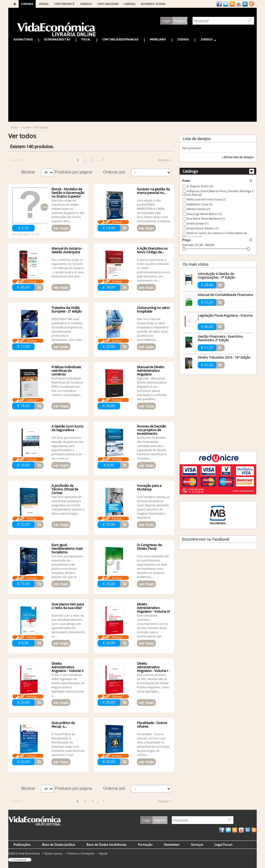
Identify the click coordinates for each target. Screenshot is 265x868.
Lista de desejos (197, 139)
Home (15, 4)
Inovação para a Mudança (149, 487)
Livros (27, 127)
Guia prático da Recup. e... (63, 725)
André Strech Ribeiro (203, 228)
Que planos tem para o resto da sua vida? (68, 606)
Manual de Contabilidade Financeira (225, 295)
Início (14, 127)
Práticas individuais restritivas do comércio (66, 371)
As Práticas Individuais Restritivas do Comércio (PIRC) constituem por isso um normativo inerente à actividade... (67, 386)
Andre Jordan (198, 223)
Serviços (197, 845)
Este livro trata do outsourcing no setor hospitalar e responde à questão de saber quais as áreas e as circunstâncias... (153, 329)
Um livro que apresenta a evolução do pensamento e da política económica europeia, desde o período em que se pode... (67, 569)
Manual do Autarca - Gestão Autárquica (67, 250)
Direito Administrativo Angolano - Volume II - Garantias (68, 669)
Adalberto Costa (200, 204)
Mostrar (28, 172)
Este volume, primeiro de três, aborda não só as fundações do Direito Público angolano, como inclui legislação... (153, 683)
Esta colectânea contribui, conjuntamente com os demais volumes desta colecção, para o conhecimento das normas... (152, 628)
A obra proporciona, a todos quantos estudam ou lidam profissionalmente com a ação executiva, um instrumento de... (153, 270)
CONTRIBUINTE (64, 4)
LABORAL (130, 4)
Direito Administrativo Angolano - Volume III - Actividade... (153, 610)
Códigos (183, 39)
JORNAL (44, 4)
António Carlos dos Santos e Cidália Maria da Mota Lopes (215, 235)
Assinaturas (23, 39)
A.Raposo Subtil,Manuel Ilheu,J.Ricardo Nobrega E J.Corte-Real (218, 193)
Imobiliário (158, 39)
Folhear (117, 222)
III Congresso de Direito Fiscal (149, 547)
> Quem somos (52, 853)
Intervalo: (189, 245)
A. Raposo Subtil (200, 186)
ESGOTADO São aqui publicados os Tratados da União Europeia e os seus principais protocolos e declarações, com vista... (68, 329)
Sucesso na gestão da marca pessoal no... (153, 191)
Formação (145, 845)
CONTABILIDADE (108, 4)
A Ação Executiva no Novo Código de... (152, 250)
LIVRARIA (27, 4)
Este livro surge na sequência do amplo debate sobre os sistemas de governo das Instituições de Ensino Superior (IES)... (68, 211)
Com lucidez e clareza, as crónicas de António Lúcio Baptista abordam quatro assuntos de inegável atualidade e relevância (153, 507)
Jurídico (206, 40)
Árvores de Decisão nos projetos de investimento (152, 430)
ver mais (61, 228)
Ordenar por (114, 172)
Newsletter (172, 845)
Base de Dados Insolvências (106, 845)
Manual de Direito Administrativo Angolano (151, 371)
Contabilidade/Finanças (120, 39)
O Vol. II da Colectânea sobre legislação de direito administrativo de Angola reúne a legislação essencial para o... (68, 685)
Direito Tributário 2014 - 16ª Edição (224, 357)
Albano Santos (198, 209)
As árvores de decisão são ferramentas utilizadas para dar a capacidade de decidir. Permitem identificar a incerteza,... (152, 448)
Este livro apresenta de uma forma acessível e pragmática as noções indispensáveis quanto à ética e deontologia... (68, 505)
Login (166, 21)
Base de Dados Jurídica (58, 845)
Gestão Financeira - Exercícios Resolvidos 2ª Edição (220, 338)
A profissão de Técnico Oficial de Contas (65, 489)
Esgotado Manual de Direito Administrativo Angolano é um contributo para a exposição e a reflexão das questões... (152, 389)
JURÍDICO (86, 4)
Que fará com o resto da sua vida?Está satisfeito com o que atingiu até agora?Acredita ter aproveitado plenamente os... (68, 626)
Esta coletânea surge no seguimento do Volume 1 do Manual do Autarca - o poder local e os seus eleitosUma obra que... (68, 268)
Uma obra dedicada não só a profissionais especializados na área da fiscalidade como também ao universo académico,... (153, 566)
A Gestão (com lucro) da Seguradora (67, 428)
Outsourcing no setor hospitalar (153, 309)
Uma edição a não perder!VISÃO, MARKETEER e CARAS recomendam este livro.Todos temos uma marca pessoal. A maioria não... (153, 213)
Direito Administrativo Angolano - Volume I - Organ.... (153, 669)
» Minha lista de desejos (238, 157)
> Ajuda (102, 853)
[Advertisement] (132, 83)
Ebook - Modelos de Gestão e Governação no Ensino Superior (68, 193)
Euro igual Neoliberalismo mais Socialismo (67, 548)
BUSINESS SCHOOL (153, 4)
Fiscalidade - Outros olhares (152, 725)
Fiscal (86, 39)
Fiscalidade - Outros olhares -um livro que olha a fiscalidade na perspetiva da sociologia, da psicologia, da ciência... (153, 744)
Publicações (22, 845)
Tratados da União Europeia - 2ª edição (67, 309)
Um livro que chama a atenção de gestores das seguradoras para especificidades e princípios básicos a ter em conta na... (68, 448)
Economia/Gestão (57, 39)
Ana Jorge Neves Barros (204, 214)
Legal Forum (223, 845)
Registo (180, 21)
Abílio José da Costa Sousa (206, 199)
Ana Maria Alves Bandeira (206, 218)
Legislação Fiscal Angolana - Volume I (225, 317)
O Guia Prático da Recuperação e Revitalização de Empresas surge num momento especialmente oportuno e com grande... (68, 746)
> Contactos (19, 860)
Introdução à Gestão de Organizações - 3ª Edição (216, 276)
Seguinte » (165, 160)
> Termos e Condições (80, 853)
